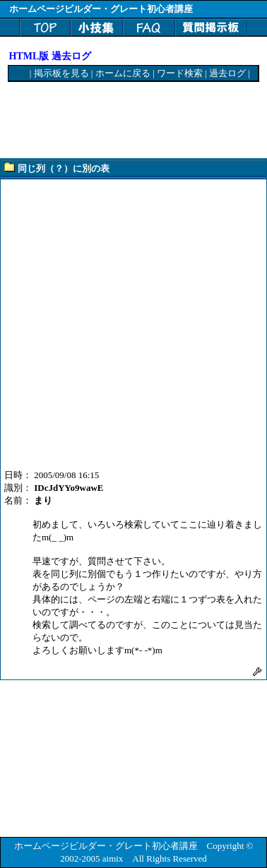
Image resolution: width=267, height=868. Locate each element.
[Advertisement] (121, 121)
